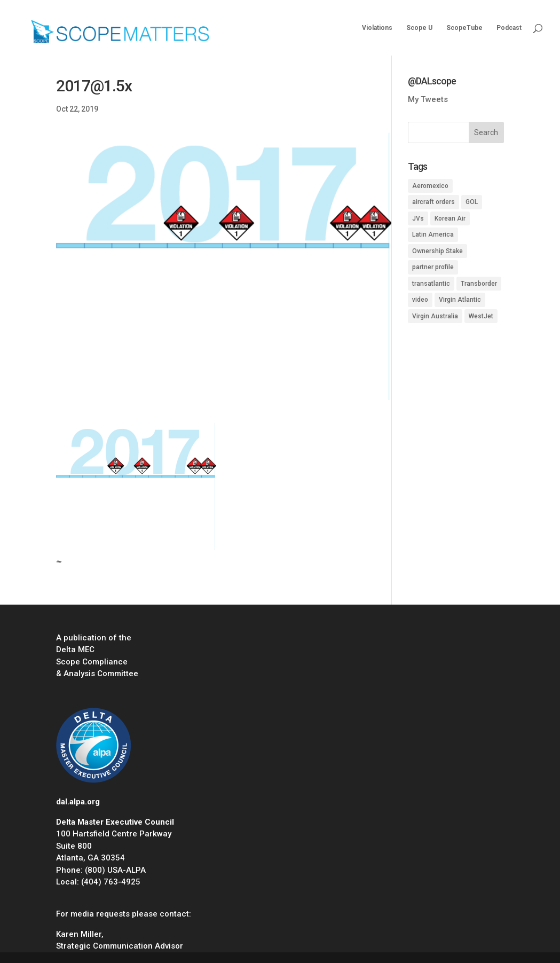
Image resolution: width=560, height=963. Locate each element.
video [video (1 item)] (420, 300)
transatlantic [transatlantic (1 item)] (431, 284)
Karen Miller (79, 934)
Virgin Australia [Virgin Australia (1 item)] (435, 316)
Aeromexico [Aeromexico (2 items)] (430, 186)
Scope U (419, 28)
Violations (377, 28)
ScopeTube (464, 28)
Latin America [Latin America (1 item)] (433, 234)
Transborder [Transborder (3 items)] (479, 284)
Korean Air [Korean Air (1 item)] (450, 218)
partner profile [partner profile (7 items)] (433, 267)
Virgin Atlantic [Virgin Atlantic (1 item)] (460, 300)
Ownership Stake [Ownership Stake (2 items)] (437, 251)
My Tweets (428, 99)
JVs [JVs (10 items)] (418, 218)
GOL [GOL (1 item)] (472, 202)
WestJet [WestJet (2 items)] (481, 316)
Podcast (509, 28)
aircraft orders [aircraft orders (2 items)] (433, 202)
